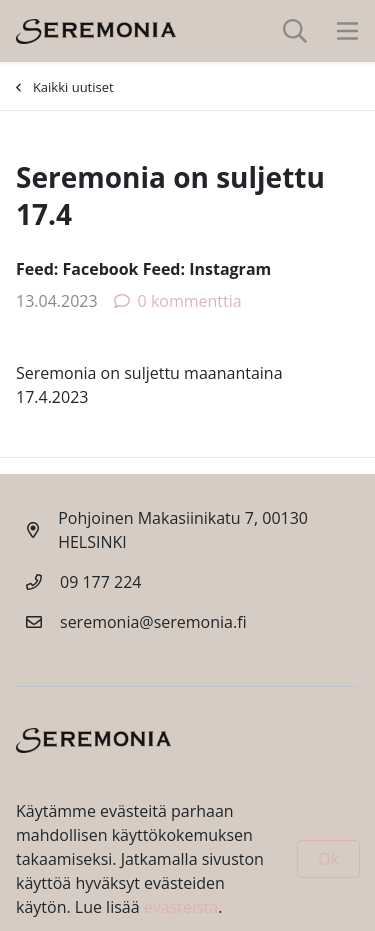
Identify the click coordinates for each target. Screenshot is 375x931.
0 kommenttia (178, 301)
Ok (328, 859)
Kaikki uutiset (65, 87)
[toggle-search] (295, 31)
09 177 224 (101, 582)
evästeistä (181, 907)
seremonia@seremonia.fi (153, 622)
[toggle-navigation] (347, 31)
